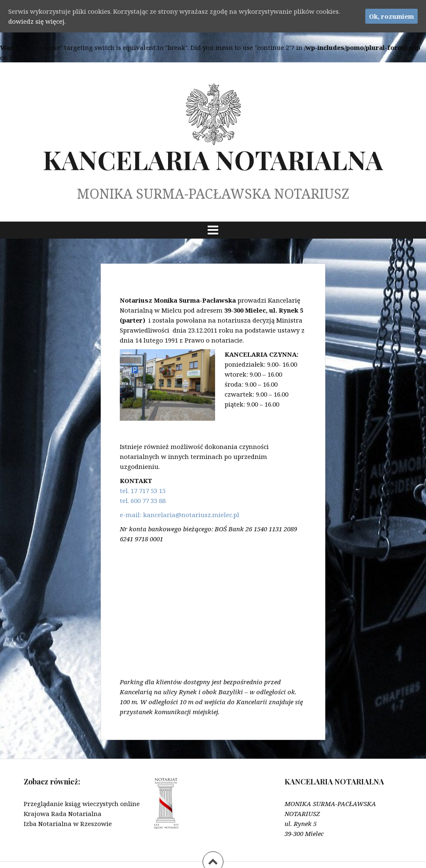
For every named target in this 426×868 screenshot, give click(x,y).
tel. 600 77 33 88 (143, 501)
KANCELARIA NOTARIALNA (213, 159)
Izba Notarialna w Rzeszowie (68, 824)
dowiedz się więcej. (37, 21)
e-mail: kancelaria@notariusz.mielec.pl (180, 515)
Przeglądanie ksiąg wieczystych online (82, 804)
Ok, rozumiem (391, 16)
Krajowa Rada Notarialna (63, 814)
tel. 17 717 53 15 (143, 491)
